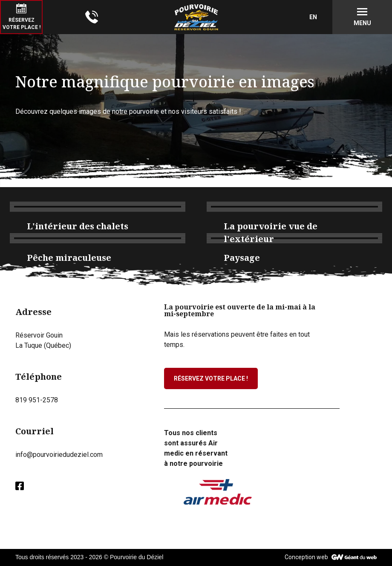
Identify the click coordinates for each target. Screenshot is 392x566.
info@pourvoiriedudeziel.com (59, 455)
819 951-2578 (37, 400)
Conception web (306, 557)
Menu (362, 23)
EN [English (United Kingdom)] (313, 17)
